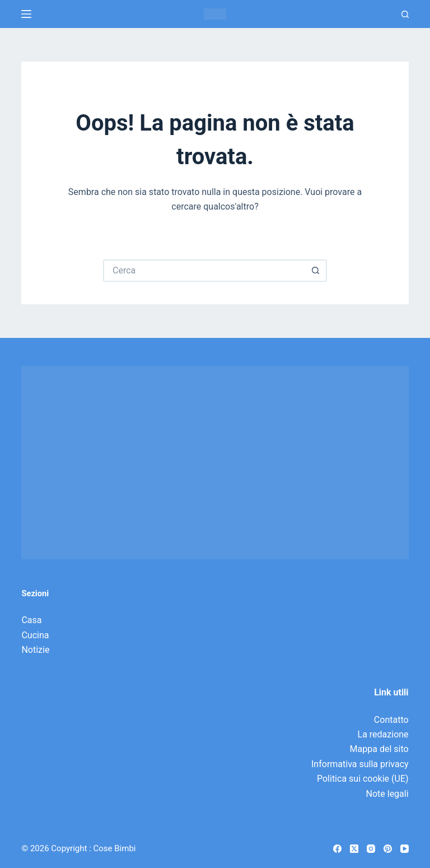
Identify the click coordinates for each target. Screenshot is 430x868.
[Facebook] (337, 849)
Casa (31, 620)
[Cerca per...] (204, 271)
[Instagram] (371, 849)
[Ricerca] (405, 14)
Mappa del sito (379, 749)
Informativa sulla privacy (360, 764)
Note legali (387, 794)
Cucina (35, 635)
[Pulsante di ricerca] (316, 271)
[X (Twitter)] (354, 849)
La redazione (383, 734)
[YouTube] (405, 849)
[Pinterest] (388, 849)
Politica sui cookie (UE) (363, 779)
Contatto (391, 720)
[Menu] (26, 14)
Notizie (35, 650)
